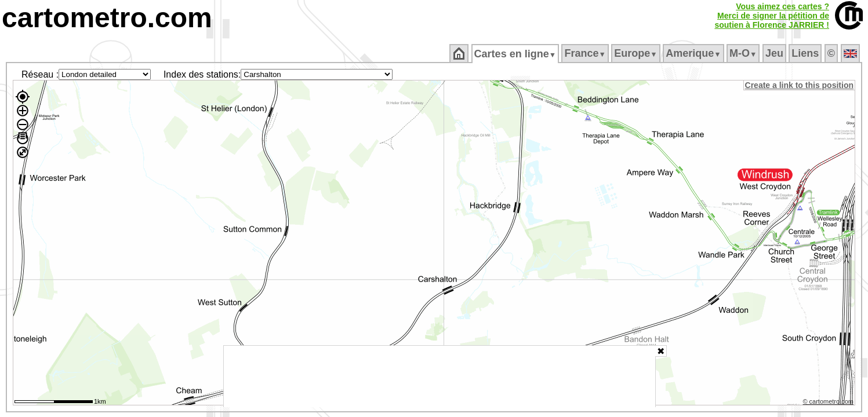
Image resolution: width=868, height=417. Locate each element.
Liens (806, 53)
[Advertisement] (440, 376)
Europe (637, 53)
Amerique (694, 53)
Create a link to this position (800, 85)
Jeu (775, 53)
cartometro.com (107, 18)
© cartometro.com (829, 403)
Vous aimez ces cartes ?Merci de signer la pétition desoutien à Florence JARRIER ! (772, 16)
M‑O (744, 53)
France (586, 53)
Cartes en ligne (516, 54)
